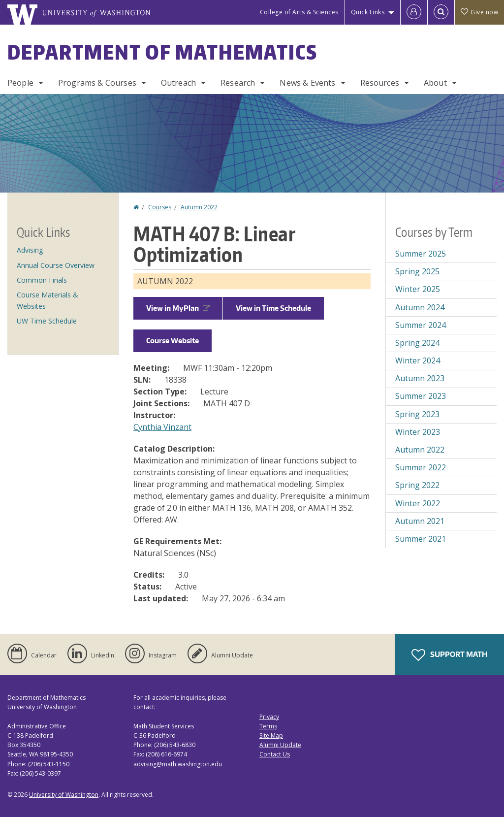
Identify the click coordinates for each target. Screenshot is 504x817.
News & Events (307, 83)
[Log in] (414, 12)
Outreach (178, 83)
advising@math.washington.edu (178, 764)
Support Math (449, 655)
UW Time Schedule (47, 321)
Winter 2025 (418, 289)
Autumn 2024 (420, 307)
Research (238, 83)
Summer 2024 (421, 325)
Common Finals (42, 280)
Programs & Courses (97, 83)
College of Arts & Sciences (299, 12)
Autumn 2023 (420, 378)
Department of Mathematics (162, 52)
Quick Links (368, 12)
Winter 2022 (418, 503)
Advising (30, 250)
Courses (160, 207)
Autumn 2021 (420, 521)
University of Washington (64, 795)
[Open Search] (441, 12)
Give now (479, 12)
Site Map (271, 735)
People (20, 83)
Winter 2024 (418, 360)
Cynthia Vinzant (162, 427)
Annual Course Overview (56, 265)
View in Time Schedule (273, 308)
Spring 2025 (417, 271)
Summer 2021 (421, 539)
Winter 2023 (418, 432)
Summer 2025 (421, 254)
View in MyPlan (178, 308)
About (435, 83)
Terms (268, 726)
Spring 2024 (417, 343)
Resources (380, 83)
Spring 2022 (417, 485)
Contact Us (275, 754)
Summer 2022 (421, 467)
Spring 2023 (417, 414)
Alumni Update (280, 745)
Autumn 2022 (199, 207)
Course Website (173, 341)
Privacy (269, 717)
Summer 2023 (421, 396)
